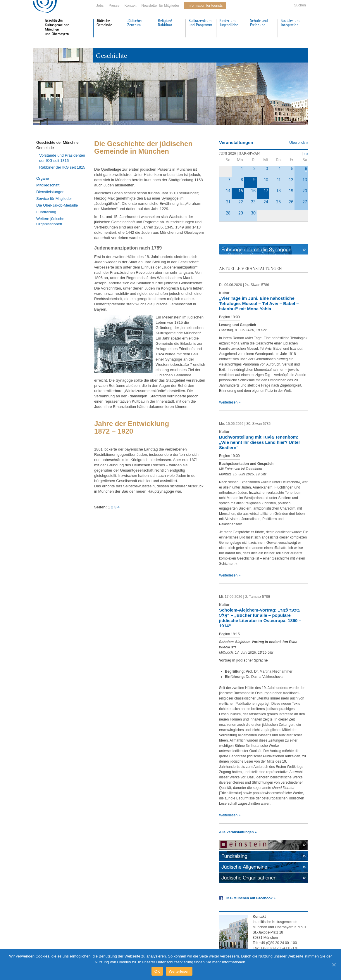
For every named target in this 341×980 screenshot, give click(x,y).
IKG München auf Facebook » (251, 898)
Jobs (100, 6)
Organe (43, 178)
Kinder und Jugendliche (229, 23)
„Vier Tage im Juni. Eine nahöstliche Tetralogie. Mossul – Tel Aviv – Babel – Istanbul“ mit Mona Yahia (259, 303)
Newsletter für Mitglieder (160, 6)
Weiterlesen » (230, 402)
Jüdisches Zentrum (135, 23)
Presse (114, 6)
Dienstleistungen (50, 192)
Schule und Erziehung (259, 23)
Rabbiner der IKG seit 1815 (62, 167)
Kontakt (131, 6)
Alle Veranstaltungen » (238, 832)
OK (157, 971)
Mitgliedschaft (48, 185)
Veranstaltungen (236, 142)
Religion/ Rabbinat (165, 23)
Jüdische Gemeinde (104, 23)
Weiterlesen (179, 971)
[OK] (334, 965)
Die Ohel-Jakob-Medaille (57, 205)
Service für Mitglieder (54, 199)
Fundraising (46, 212)
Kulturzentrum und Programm (200, 23)
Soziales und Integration (291, 23)
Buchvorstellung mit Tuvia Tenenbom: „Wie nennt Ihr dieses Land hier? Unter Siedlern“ (260, 442)
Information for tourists (205, 6)
